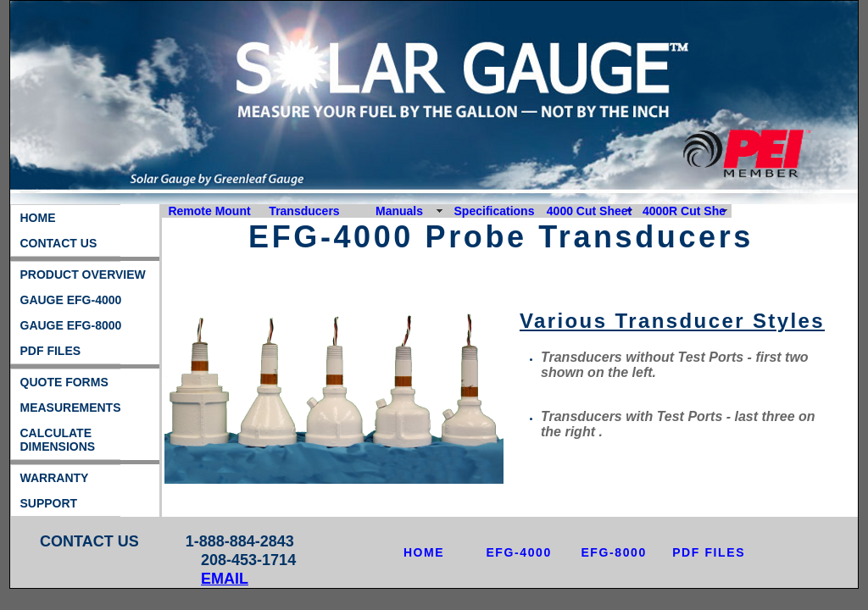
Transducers (304, 211)
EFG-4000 (518, 552)
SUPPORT (49, 503)
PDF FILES (51, 351)
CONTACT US (59, 243)
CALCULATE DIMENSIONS (58, 440)
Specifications (495, 211)
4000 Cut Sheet (589, 211)
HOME (38, 218)
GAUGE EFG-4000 (71, 300)
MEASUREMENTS (71, 408)
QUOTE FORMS (64, 382)
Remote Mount (209, 211)
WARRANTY (55, 478)
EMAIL (225, 579)
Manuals (399, 211)
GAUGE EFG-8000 (71, 325)
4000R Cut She (684, 211)
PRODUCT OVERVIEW (83, 274)
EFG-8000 (613, 552)
